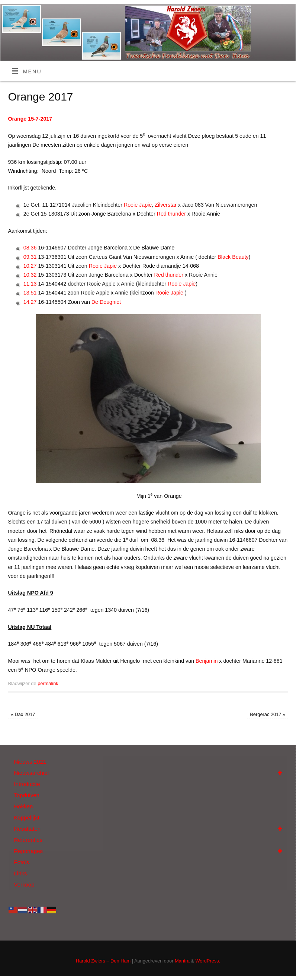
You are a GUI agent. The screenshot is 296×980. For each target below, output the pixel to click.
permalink (48, 683)
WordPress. (208, 961)
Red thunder (171, 214)
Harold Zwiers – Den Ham (103, 961)
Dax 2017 (23, 714)
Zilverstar (166, 205)
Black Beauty (233, 257)
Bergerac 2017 (268, 714)
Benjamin (207, 661)
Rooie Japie (138, 205)
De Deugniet (106, 302)
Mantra (182, 961)
